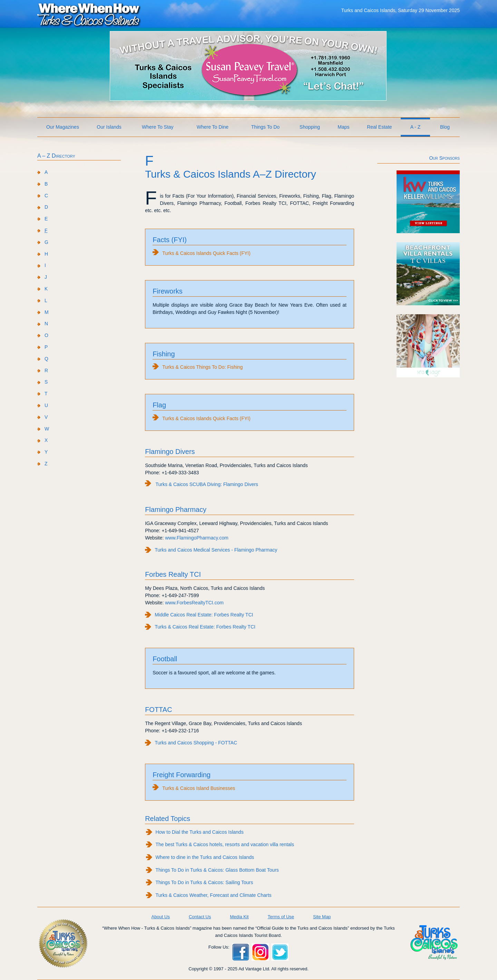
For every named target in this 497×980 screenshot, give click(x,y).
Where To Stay (158, 127)
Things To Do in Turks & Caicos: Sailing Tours (204, 882)
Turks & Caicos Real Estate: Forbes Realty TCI (205, 627)
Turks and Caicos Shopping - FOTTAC (196, 743)
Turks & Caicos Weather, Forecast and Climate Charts (213, 895)
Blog (445, 127)
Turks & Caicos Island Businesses (199, 788)
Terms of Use (281, 917)
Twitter (280, 952)
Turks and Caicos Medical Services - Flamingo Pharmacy (216, 550)
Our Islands (109, 127)
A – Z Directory (56, 156)
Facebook (241, 952)
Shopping (310, 127)
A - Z (416, 127)
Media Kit (239, 917)
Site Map (322, 917)
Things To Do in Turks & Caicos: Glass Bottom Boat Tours (217, 870)
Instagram (260, 952)
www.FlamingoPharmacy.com (197, 538)
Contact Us (200, 917)
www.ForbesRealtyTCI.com (194, 603)
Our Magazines (63, 127)
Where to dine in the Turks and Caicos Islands (205, 857)
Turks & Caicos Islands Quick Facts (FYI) (206, 253)
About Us (160, 917)
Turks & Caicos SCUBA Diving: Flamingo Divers (207, 484)
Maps (343, 127)
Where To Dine (213, 127)
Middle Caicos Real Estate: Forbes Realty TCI (204, 615)
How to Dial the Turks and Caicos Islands (199, 832)
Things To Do (265, 127)
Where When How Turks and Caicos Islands (89, 14)
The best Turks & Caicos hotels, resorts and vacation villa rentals (225, 844)
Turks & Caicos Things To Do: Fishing (202, 367)
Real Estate (379, 127)
